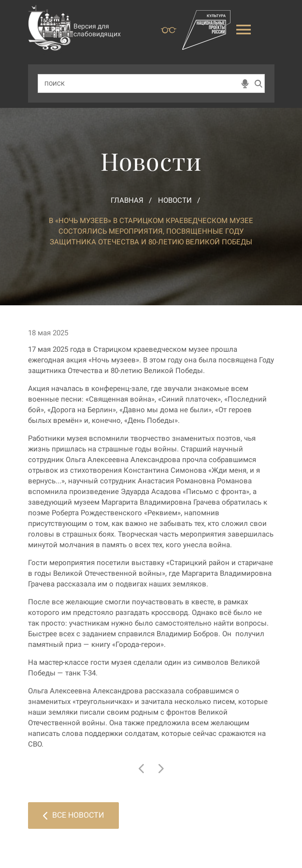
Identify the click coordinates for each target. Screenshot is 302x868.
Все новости (73, 815)
